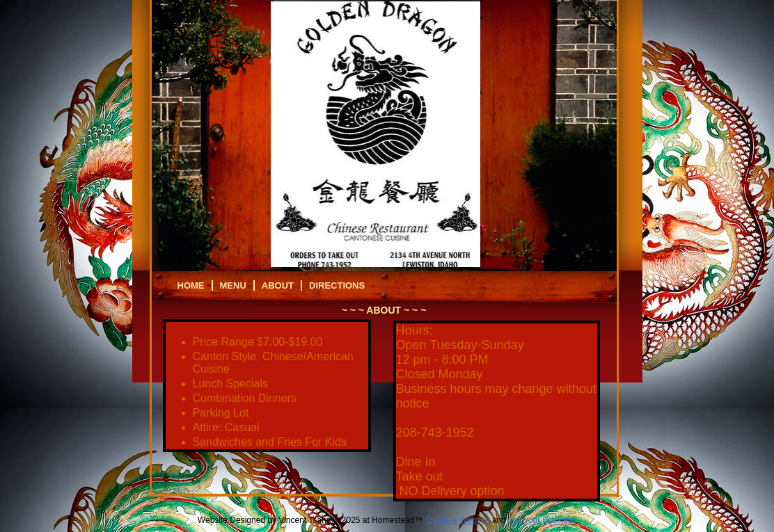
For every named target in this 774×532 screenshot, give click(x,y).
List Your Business (542, 520)
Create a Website (458, 520)
